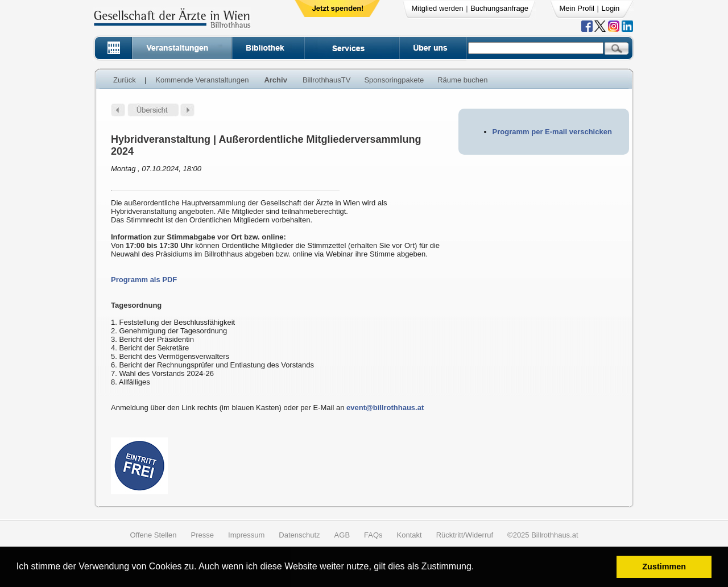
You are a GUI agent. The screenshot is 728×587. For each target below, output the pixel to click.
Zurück (125, 80)
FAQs (373, 535)
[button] (478, 568)
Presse (202, 535)
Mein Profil (577, 8)
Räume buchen (462, 80)
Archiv (275, 80)
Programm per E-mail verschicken (552, 132)
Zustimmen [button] (664, 567)
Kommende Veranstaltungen (202, 80)
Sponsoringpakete (394, 80)
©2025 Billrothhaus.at (543, 535)
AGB (342, 535)
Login (611, 8)
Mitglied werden (438, 8)
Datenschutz (299, 535)
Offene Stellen (153, 535)
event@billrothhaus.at (385, 408)
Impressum (246, 535)
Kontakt (409, 535)
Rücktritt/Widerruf (465, 535)
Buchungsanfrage (499, 8)
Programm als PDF (144, 280)
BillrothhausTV (327, 80)
